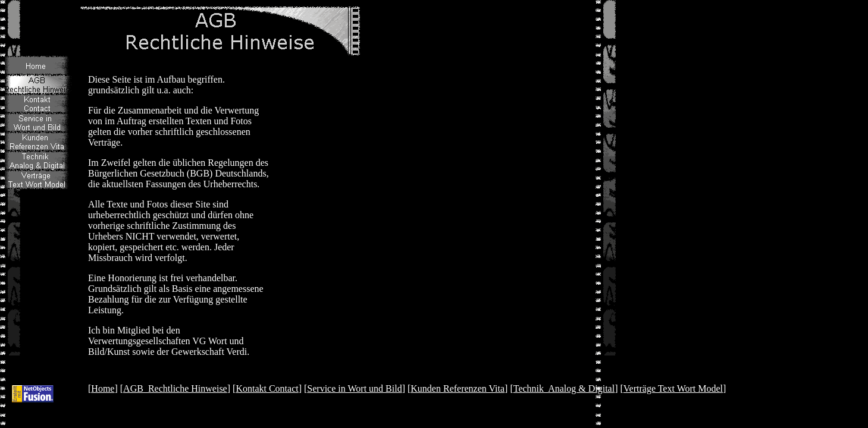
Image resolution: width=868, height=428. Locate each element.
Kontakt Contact (267, 388)
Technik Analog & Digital (564, 388)
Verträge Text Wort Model (673, 388)
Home (103, 388)
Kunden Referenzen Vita (457, 388)
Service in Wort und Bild (354, 388)
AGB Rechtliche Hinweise (175, 388)
